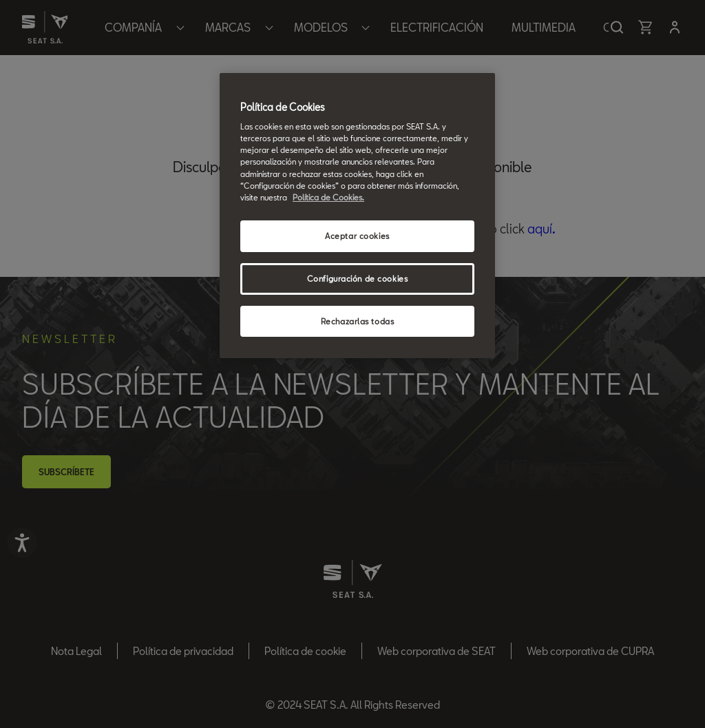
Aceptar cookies (357, 236)
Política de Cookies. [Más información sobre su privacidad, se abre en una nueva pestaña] (328, 197)
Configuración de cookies (358, 279)
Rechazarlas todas (358, 321)
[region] (357, 216)
